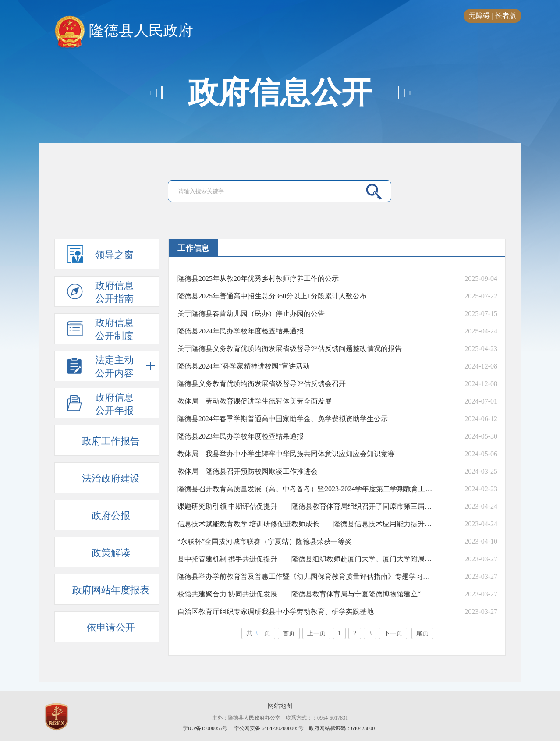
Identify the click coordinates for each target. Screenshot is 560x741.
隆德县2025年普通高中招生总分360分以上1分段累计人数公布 (272, 296)
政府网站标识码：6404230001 (343, 728)
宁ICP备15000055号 (205, 728)
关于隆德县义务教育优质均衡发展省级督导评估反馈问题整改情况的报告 (290, 349)
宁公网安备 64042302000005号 (269, 728)
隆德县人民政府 (124, 31)
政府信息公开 (280, 93)
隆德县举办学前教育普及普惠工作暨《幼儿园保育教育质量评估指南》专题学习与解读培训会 (305, 576)
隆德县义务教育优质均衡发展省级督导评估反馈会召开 (262, 384)
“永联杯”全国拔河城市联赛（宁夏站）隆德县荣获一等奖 (265, 541)
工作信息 (193, 248)
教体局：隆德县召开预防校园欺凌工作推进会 (248, 471)
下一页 (393, 633)
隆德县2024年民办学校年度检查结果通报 (241, 331)
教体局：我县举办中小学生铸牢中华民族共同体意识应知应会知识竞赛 (286, 454)
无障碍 (479, 16)
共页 (258, 633)
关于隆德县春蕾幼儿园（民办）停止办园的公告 (251, 314)
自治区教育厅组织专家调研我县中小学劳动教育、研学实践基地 (276, 612)
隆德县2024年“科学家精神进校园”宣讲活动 (244, 366)
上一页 (316, 633)
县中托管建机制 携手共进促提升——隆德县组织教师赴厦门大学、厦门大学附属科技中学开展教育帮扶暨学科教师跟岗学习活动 (305, 559)
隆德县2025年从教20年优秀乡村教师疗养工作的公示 (258, 278)
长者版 (506, 16)
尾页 (422, 633)
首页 (289, 633)
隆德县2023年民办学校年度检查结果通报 (241, 436)
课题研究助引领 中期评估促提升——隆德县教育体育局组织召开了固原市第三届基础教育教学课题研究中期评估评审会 (305, 506)
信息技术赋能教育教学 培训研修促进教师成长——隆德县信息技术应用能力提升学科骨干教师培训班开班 (305, 524)
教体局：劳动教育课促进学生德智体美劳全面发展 (255, 401)
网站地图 (280, 706)
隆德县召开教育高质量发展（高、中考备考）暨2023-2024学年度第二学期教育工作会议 (305, 489)
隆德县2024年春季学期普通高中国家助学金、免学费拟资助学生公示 (283, 419)
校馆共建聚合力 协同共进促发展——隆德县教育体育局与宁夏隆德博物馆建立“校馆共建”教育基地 (305, 594)
